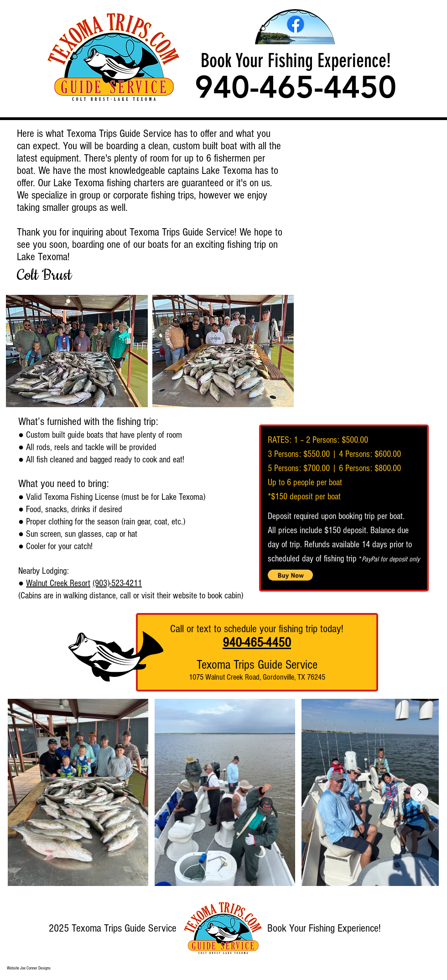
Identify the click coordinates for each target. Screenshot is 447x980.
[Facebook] (296, 24)
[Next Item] (419, 792)
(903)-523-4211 (117, 583)
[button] (77, 351)
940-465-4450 (257, 643)
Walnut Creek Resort (58, 583)
